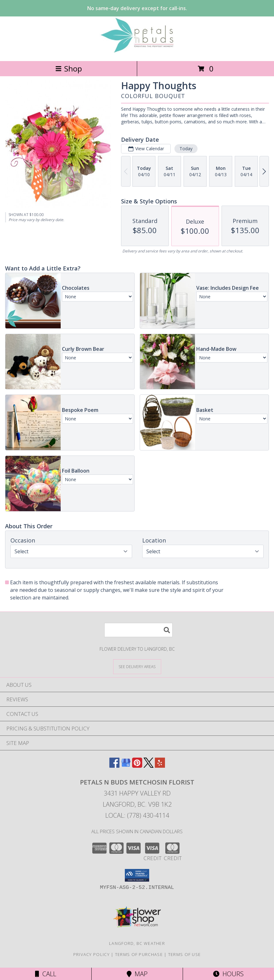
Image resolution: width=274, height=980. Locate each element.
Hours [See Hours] (228, 974)
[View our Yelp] (160, 766)
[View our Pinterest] (137, 766)
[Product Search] (138, 630)
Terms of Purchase (139, 954)
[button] (137, 875)
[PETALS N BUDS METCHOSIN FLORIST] (137, 52)
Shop (69, 68)
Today (186, 149)
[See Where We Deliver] (137, 666)
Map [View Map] (137, 974)
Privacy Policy (91, 954)
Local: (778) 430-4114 (137, 815)
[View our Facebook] (114, 766)
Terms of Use (185, 954)
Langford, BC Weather (137, 943)
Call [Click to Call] (46, 974)
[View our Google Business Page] (126, 766)
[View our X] (149, 766)
